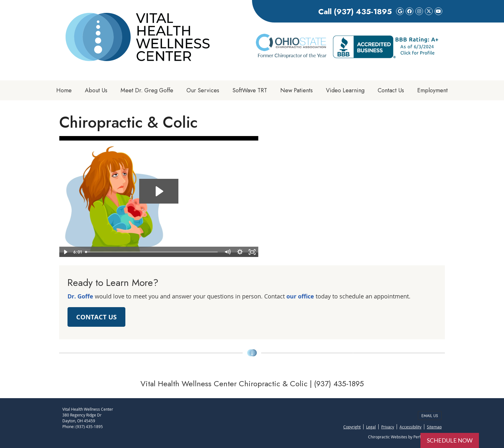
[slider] (152, 252)
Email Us (430, 416)
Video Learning (345, 90)
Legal (371, 427)
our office (300, 296)
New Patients (297, 90)
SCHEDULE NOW (450, 440)
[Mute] (227, 252)
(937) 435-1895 (363, 11)
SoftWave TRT (250, 90)
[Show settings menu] (240, 252)
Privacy (388, 427)
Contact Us (391, 90)
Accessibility (410, 427)
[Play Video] (65, 252)
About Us (96, 90)
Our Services (203, 90)
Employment (432, 90)
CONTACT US (96, 317)
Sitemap (434, 427)
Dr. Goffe (80, 296)
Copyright (352, 427)
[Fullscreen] (252, 252)
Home (64, 90)
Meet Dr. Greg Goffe (147, 90)
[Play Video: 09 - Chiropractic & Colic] (159, 191)
